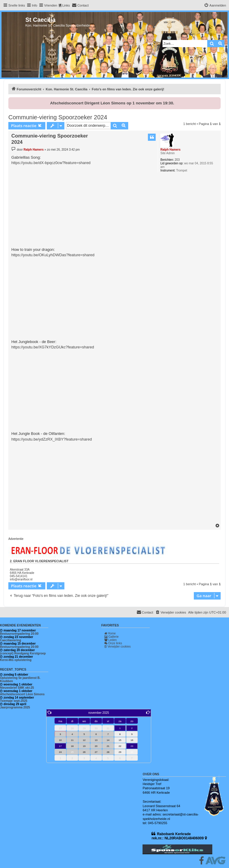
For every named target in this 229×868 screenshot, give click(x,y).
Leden (111, 640)
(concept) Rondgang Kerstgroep (23, 653)
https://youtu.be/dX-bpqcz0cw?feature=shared (51, 163)
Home (110, 633)
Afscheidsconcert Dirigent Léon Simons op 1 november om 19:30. (112, 103)
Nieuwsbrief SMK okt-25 (17, 688)
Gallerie (112, 637)
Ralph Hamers (170, 150)
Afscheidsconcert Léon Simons (22, 694)
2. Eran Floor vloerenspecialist (39, 561)
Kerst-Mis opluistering (16, 660)
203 (177, 160)
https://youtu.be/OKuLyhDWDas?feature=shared (53, 255)
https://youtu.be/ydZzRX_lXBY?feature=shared (52, 439)
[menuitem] (80, 5)
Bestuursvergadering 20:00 (19, 634)
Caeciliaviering (11, 640)
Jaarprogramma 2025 (15, 707)
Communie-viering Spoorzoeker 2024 (58, 117)
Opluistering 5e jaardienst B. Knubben (20, 679)
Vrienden (51, 5)
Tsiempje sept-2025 (14, 701)
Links (66, 5)
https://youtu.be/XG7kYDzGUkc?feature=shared (53, 347)
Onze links (113, 643)
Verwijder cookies (118, 647)
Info (35, 5)
